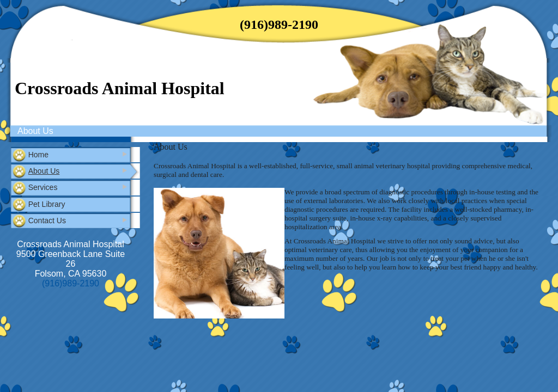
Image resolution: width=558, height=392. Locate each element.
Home (38, 155)
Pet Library (47, 204)
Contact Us (47, 220)
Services (43, 187)
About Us (35, 131)
